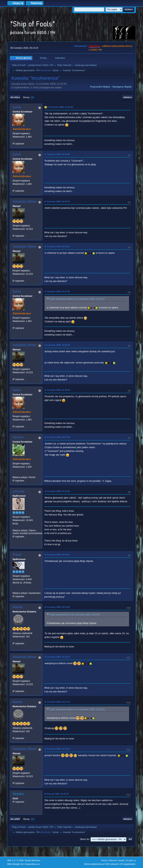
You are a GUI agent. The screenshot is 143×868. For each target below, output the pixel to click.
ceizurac (18, 491)
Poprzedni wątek (100, 87)
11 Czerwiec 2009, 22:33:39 (57, 154)
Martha (17, 607)
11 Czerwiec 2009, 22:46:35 (57, 390)
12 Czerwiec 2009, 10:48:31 (57, 555)
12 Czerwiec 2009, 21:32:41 (57, 657)
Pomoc (104, 860)
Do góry (15, 819)
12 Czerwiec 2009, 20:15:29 (57, 607)
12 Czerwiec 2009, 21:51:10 (57, 702)
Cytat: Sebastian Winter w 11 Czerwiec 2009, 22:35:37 (77, 299)
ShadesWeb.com (32, 864)
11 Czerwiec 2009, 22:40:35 (57, 345)
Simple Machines (32, 860)
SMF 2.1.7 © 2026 (15, 860)
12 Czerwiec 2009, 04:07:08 (57, 437)
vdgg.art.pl (94, 46)
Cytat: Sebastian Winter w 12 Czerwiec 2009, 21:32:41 (77, 709)
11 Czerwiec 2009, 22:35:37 (57, 246)
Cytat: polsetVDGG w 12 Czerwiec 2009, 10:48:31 (75, 615)
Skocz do (85, 839)
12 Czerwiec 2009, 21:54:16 (57, 749)
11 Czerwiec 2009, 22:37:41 (57, 291)
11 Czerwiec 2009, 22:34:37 (57, 201)
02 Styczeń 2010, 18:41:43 (56, 794)
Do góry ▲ (131, 860)
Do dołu (15, 97)
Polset (17, 555)
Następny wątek (122, 87)
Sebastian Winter (24, 202)
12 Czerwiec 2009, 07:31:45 (57, 491)
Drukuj (128, 97)
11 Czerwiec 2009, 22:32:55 (60, 107)
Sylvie (55, 70)
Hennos (18, 437)
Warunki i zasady (117, 860)
